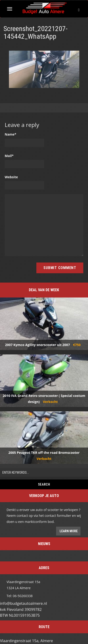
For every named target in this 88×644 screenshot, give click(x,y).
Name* (11, 134)
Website (11, 177)
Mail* (9, 156)
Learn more (68, 531)
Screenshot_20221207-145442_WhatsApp (36, 32)
